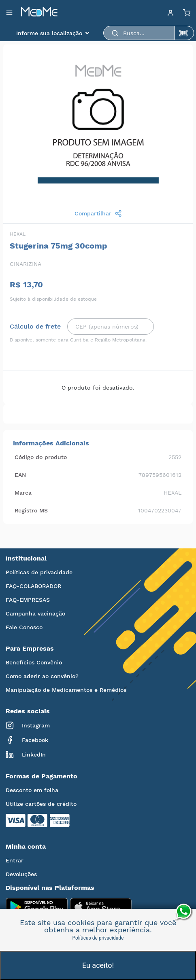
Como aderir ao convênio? (42, 676)
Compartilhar (98, 213)
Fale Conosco (24, 627)
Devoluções (21, 874)
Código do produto (41, 457)
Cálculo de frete (35, 327)
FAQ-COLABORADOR (33, 586)
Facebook (27, 740)
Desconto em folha (32, 790)
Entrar (15, 860)
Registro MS (31, 510)
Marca (23, 493)
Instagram (28, 725)
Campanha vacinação (35, 613)
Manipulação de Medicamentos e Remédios (66, 690)
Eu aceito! (98, 965)
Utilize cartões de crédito (41, 804)
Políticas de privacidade (39, 572)
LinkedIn (26, 754)
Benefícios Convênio (34, 662)
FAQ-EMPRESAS (28, 600)
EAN (20, 475)
